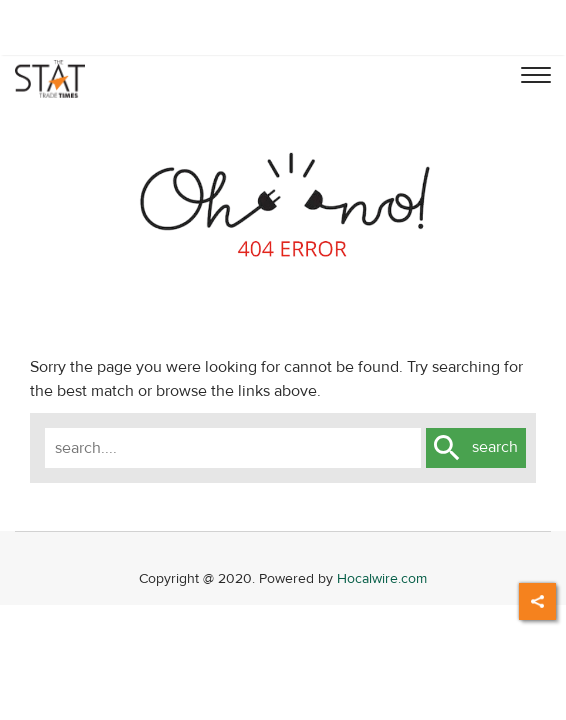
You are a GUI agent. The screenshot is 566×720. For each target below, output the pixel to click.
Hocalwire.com (382, 578)
